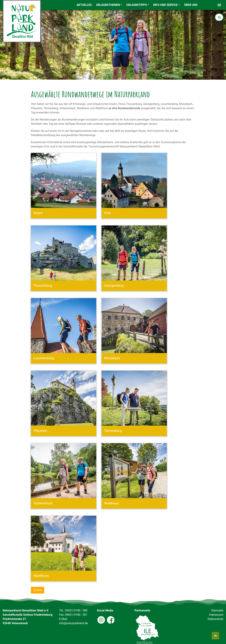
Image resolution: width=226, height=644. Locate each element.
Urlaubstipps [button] (136, 5)
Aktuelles (84, 5)
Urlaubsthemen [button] (108, 5)
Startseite (217, 610)
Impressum (216, 615)
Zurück (38, 590)
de (219, 5)
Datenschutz (215, 619)
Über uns (191, 5)
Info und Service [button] (165, 5)
